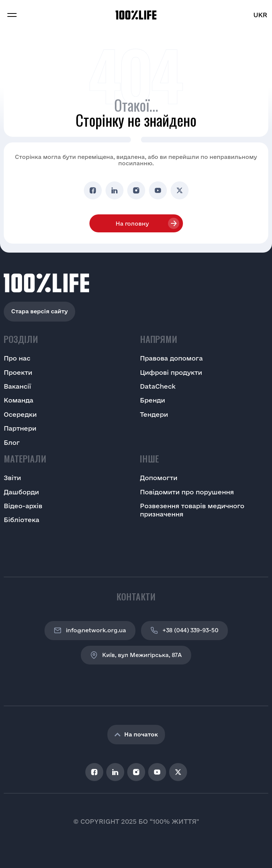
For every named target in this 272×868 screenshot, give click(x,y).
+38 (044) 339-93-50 (184, 630)
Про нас (17, 358)
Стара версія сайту (39, 311)
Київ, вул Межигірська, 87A (136, 655)
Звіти (12, 478)
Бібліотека (22, 520)
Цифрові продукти (171, 372)
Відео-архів (23, 506)
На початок (136, 734)
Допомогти (159, 478)
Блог (12, 442)
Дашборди (21, 492)
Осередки (20, 414)
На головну (132, 224)
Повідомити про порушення (187, 492)
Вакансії (17, 386)
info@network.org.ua (90, 630)
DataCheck (158, 386)
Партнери (20, 428)
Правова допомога (171, 358)
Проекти (18, 372)
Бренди (152, 400)
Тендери (154, 414)
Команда (19, 400)
